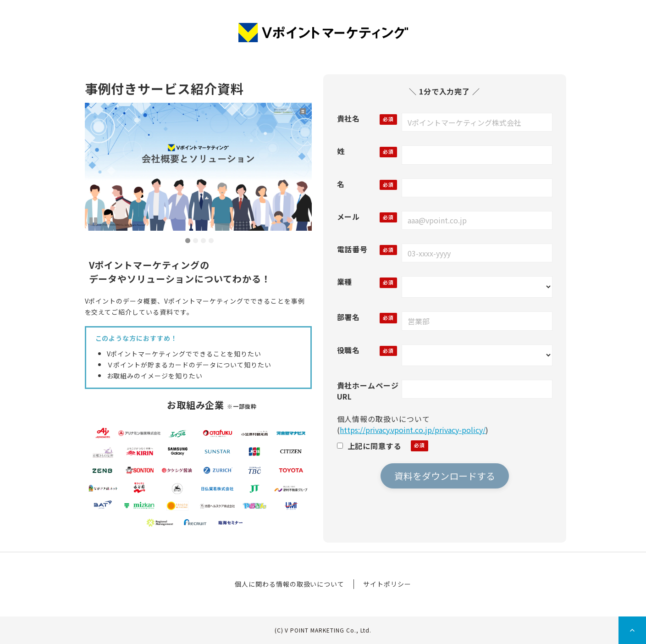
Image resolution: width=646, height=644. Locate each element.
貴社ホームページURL (368, 391)
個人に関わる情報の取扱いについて (290, 584)
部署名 (349, 317)
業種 (345, 282)
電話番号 (353, 249)
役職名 (349, 350)
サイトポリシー (387, 584)
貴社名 (349, 118)
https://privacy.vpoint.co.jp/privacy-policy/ (413, 430)
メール (349, 217)
